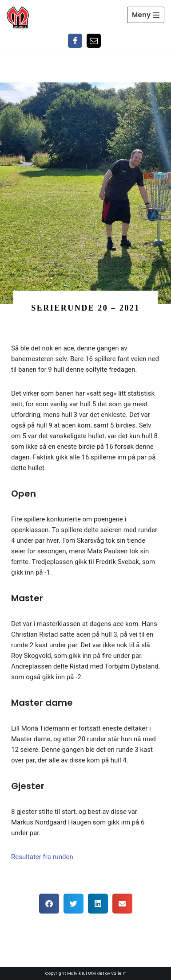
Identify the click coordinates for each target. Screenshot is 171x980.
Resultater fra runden (42, 857)
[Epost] (94, 41)
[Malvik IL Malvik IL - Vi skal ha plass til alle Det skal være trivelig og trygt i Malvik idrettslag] (18, 17)
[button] (49, 904)
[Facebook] (75, 41)
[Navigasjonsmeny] (146, 15)
